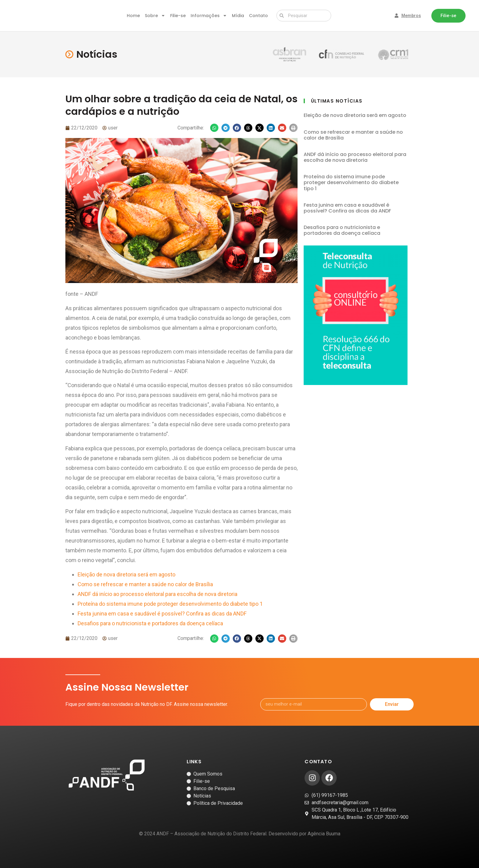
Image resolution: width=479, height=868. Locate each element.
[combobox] (304, 16)
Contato (258, 16)
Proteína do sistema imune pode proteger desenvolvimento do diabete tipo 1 (170, 604)
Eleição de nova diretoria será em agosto (126, 574)
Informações (209, 16)
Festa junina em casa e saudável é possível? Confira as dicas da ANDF (162, 614)
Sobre (155, 16)
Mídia (238, 16)
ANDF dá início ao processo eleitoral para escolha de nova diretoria (157, 594)
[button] (214, 128)
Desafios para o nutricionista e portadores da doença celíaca (150, 623)
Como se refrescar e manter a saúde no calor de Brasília (145, 584)
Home (133, 16)
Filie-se (178, 16)
